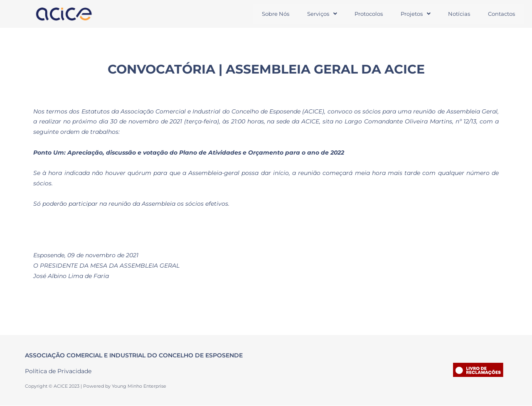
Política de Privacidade (58, 371)
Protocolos (367, 14)
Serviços (319, 14)
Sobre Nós (272, 14)
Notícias (458, 14)
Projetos (414, 14)
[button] (319, 14)
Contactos (501, 14)
